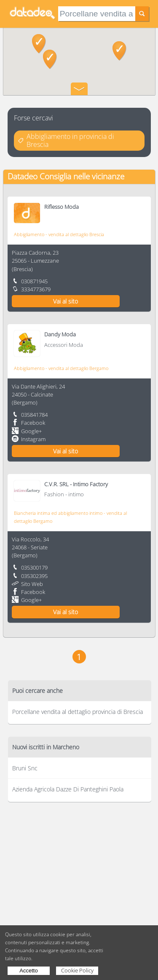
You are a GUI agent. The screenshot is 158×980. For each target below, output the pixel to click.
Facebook (33, 423)
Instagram (33, 439)
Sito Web (32, 584)
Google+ (31, 431)
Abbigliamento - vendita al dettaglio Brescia (59, 234)
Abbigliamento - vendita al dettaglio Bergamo (61, 368)
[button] (119, 51)
